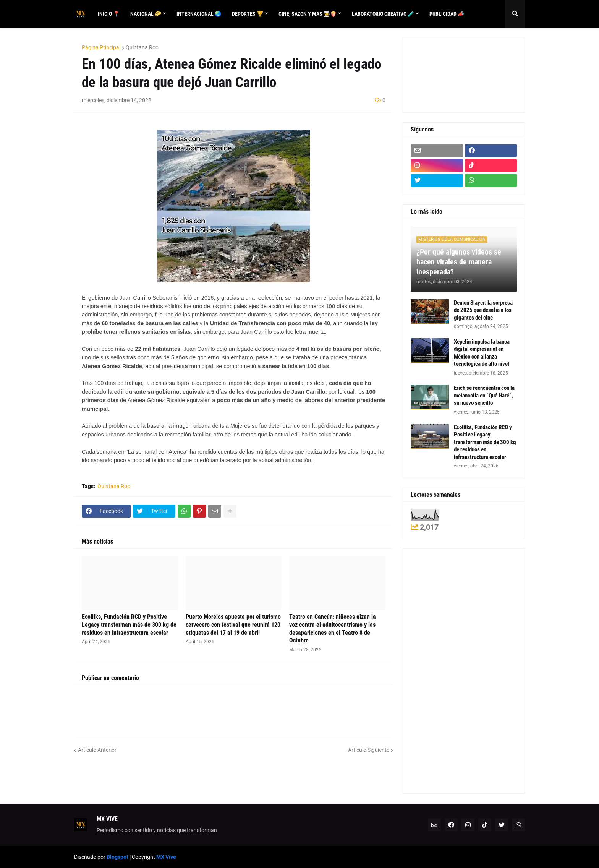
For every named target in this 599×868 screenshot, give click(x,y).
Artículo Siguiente (369, 750)
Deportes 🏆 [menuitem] (248, 14)
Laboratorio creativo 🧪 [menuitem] (383, 14)
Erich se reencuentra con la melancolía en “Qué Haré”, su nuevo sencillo (484, 395)
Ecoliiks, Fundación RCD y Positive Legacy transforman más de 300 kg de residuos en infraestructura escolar (129, 625)
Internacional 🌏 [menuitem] (199, 14)
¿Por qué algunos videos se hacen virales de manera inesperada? (459, 262)
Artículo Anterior (97, 750)
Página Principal (101, 47)
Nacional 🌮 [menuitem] (146, 14)
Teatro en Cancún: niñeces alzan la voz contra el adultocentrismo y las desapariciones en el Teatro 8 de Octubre (333, 629)
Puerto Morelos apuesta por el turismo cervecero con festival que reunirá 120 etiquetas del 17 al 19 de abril (233, 625)
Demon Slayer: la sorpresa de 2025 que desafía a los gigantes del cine (483, 310)
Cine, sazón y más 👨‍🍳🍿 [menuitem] (308, 14)
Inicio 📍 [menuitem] (109, 14)
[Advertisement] (445, 74)
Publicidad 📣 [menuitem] (447, 14)
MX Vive (166, 857)
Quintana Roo (142, 47)
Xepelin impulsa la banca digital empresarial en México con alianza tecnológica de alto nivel (482, 353)
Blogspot (117, 857)
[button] (515, 14)
